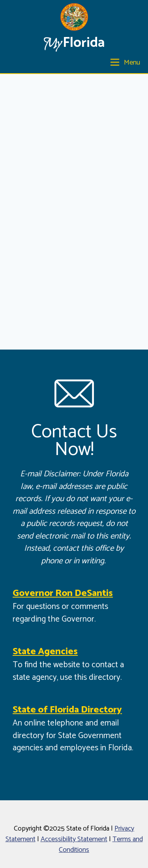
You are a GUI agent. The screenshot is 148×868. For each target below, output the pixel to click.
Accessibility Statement (74, 839)
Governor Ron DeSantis (63, 593)
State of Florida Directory (67, 710)
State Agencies (45, 652)
